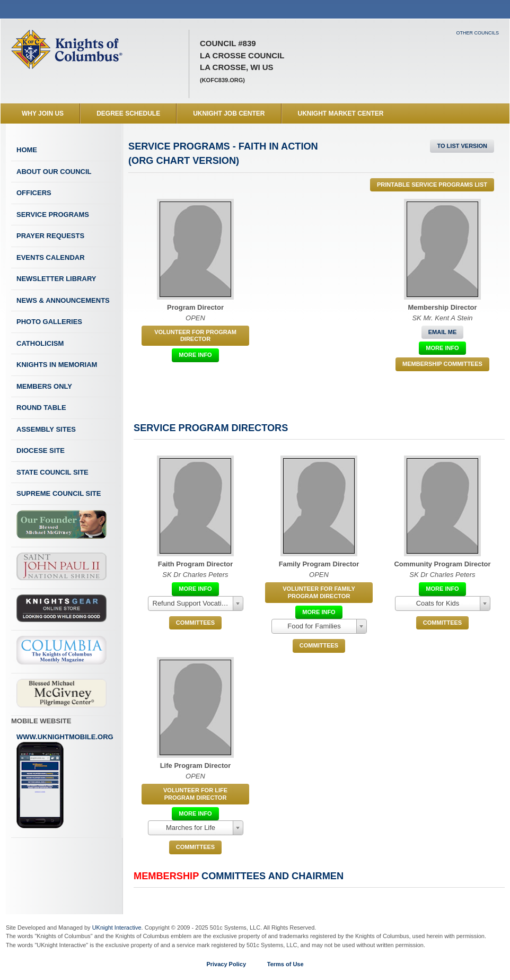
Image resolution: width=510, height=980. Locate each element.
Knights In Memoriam (57, 365)
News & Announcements (63, 300)
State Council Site (52, 472)
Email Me (443, 332)
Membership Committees (442, 364)
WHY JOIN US (43, 113)
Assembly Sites (46, 429)
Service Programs (53, 215)
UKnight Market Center (341, 113)
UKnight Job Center (229, 113)
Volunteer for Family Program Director (319, 592)
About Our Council (54, 172)
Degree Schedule (128, 113)
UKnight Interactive (117, 927)
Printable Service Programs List (432, 185)
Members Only (44, 386)
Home (27, 150)
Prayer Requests (50, 236)
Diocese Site (41, 450)
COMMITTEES (195, 623)
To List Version (462, 146)
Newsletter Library (56, 279)
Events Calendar (51, 257)
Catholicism (40, 343)
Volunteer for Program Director (195, 335)
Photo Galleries (49, 322)
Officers (34, 193)
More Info (195, 355)
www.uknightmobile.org (65, 781)
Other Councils (477, 33)
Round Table (41, 408)
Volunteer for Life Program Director (195, 794)
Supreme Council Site (59, 493)
